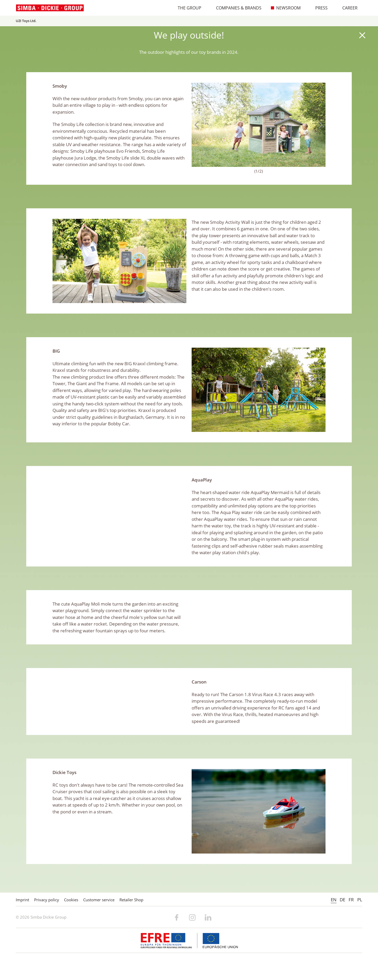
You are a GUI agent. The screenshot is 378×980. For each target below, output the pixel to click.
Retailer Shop (131, 900)
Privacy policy (47, 900)
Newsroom (286, 8)
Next (319, 125)
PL (360, 900)
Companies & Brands (236, 8)
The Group (187, 8)
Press (319, 8)
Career (347, 8)
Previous (198, 125)
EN (334, 900)
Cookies (71, 900)
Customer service (99, 900)
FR (351, 900)
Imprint (22, 900)
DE (342, 900)
